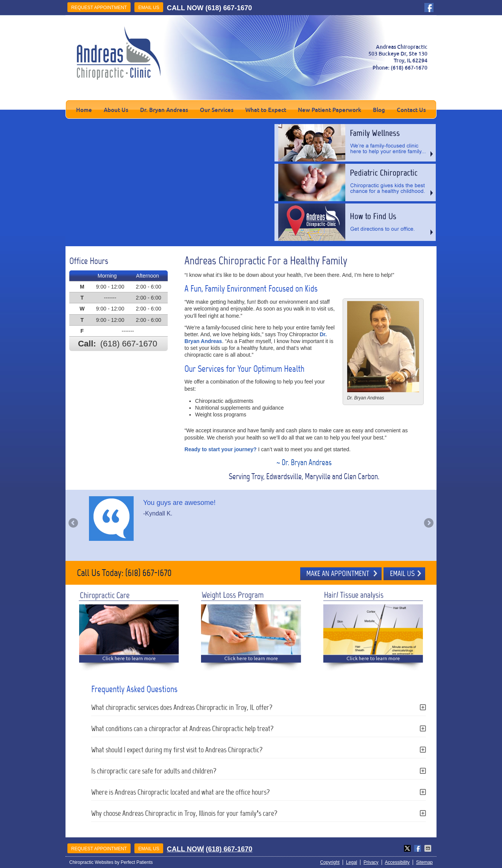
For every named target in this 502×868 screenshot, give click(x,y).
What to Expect (266, 110)
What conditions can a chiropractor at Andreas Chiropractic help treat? (182, 728)
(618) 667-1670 (228, 8)
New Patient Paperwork (330, 110)
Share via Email (429, 848)
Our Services (217, 110)
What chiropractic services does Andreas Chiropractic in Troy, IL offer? (182, 707)
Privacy (371, 862)
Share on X (408, 848)
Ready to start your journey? (221, 449)
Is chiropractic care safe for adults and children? (154, 771)
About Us (116, 110)
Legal (352, 862)
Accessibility (397, 862)
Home (84, 110)
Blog (379, 110)
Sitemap (424, 862)
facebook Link (429, 8)
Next (428, 523)
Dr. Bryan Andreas (164, 110)
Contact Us (411, 110)
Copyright (330, 862)
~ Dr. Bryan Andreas (304, 462)
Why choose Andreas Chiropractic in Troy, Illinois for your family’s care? (185, 813)
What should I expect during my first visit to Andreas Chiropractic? (177, 750)
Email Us (149, 8)
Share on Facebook (418, 848)
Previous (74, 523)
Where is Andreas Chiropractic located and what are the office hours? (181, 792)
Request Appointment (99, 8)
